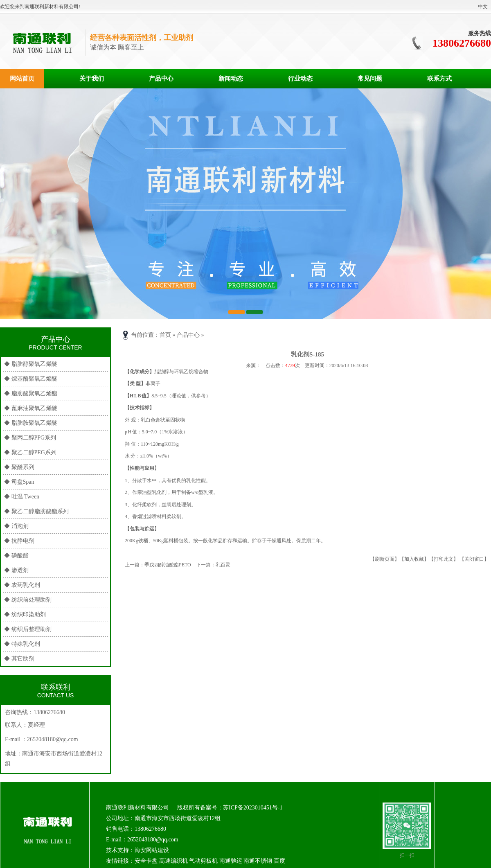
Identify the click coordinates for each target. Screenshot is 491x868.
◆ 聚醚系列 (19, 467)
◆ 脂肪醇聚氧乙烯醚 (31, 364)
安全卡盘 (146, 861)
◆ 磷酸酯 (16, 556)
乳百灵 (223, 565)
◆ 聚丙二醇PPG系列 (30, 438)
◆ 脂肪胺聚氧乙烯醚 (31, 423)
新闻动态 (231, 79)
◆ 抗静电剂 (19, 541)
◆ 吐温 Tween (22, 497)
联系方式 (439, 79)
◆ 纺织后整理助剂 (28, 629)
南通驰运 (231, 861)
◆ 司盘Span (19, 482)
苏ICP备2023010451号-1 (253, 808)
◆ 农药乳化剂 (22, 585)
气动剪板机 (203, 861)
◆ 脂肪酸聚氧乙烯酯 (31, 393)
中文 (483, 7)
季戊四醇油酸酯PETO (168, 565)
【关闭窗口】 (474, 559)
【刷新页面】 (385, 559)
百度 (279, 861)
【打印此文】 (444, 559)
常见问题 (370, 79)
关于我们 (92, 79)
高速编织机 (173, 861)
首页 (165, 335)
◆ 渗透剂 (16, 570)
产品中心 (161, 79)
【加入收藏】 (414, 559)
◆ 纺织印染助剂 (25, 614)
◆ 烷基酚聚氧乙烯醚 (31, 379)
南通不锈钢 (258, 861)
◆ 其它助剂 (19, 659)
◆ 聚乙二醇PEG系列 (30, 452)
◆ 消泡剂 (16, 526)
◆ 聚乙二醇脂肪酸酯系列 (36, 511)
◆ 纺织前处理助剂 (28, 600)
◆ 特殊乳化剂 (22, 644)
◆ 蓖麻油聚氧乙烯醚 (31, 408)
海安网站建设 (152, 850)
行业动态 (300, 79)
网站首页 (22, 79)
